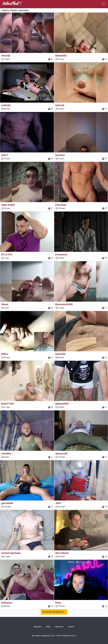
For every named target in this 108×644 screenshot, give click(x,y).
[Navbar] (104, 4)
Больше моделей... (54, 612)
